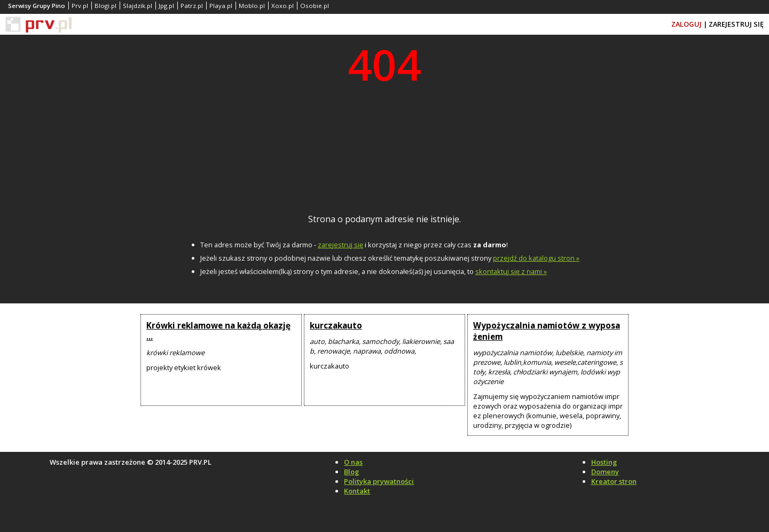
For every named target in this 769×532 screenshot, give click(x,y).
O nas (353, 462)
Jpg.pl (166, 6)
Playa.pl (221, 6)
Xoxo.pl (283, 6)
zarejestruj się (340, 245)
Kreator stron (614, 481)
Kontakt (357, 491)
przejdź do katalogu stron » (536, 258)
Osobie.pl (315, 6)
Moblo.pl (252, 6)
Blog (351, 472)
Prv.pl (80, 6)
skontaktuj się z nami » (511, 271)
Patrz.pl (192, 6)
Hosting (604, 462)
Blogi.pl (105, 6)
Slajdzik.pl (138, 6)
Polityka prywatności (379, 481)
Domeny (605, 472)
